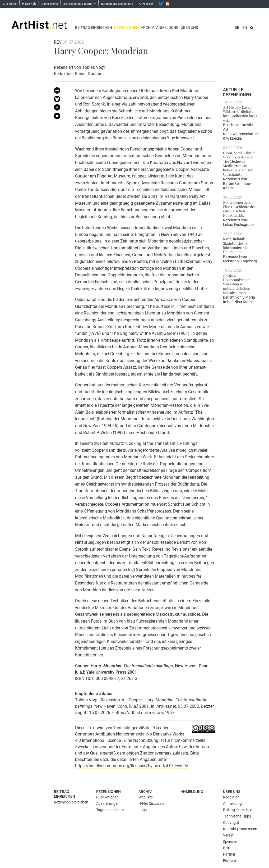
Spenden (230, 842)
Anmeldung (167, 28)
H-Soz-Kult (29, 4)
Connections (50, 4)
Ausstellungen (108, 803)
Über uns (189, 28)
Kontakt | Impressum (240, 829)
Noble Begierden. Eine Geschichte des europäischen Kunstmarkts (239, 209)
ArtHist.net (146, 4)
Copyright (231, 823)
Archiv (147, 28)
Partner (229, 854)
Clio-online (10, 4)
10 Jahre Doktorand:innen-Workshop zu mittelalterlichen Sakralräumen (238, 284)
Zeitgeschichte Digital (78, 4)
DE (237, 28)
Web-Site (146, 797)
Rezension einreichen (71, 802)
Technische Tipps (237, 816)
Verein (228, 835)
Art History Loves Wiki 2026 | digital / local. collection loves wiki (240, 114)
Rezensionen (126, 28)
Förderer (230, 861)
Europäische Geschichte (117, 4)
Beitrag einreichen (94, 28)
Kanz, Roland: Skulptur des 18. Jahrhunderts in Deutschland (236, 245)
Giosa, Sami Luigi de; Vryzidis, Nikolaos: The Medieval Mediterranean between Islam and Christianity (240, 163)
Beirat (228, 848)
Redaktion (231, 797)
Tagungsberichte (110, 810)
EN (245, 28)
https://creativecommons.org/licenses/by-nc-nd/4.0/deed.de (131, 766)
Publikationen (107, 797)
